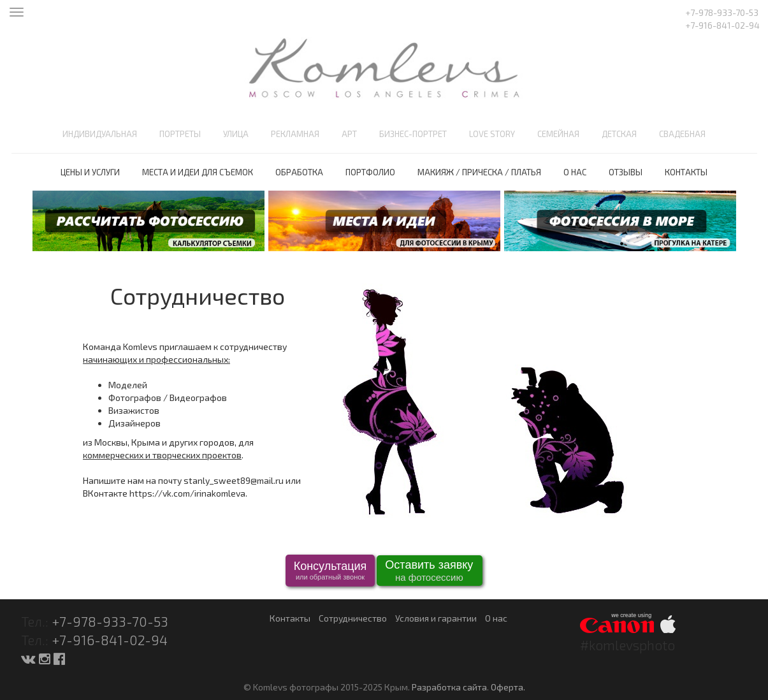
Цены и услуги (90, 172)
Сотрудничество (353, 618)
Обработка (299, 172)
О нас (575, 172)
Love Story (492, 134)
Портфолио (370, 172)
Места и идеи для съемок (198, 172)
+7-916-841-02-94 (110, 640)
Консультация (330, 571)
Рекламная (295, 134)
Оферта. (508, 687)
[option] (149, 221)
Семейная (558, 134)
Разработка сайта (449, 687)
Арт (349, 134)
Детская (619, 134)
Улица (236, 134)
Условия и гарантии (436, 618)
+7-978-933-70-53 (110, 621)
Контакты (686, 172)
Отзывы (626, 172)
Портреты (180, 134)
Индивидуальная (100, 134)
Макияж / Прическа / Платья (479, 172)
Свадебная (682, 134)
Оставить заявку (429, 572)
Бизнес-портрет (413, 134)
